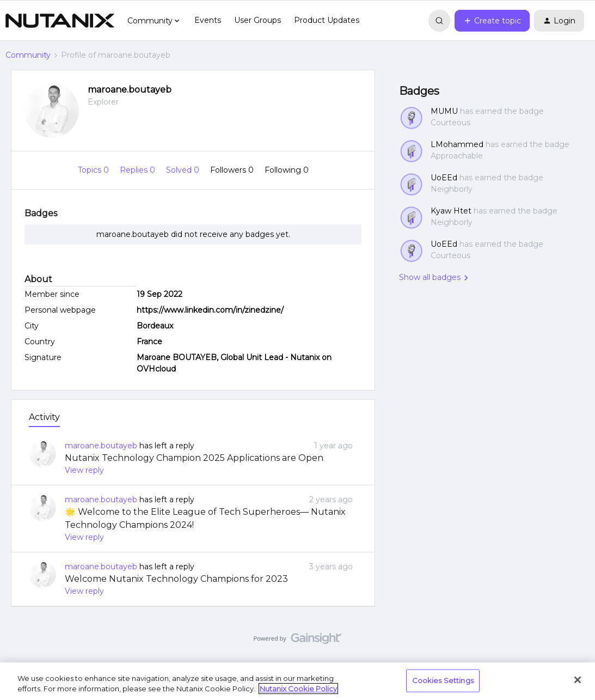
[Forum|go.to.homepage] (60, 21)
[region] (297, 681)
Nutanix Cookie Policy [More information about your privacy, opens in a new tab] (298, 689)
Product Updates (327, 20)
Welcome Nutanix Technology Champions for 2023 (176, 579)
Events (208, 20)
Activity (44, 417)
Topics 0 (94, 170)
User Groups (257, 20)
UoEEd (444, 178)
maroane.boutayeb (130, 90)
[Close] (578, 680)
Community (28, 55)
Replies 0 (139, 170)
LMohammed (457, 144)
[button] (492, 21)
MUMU (444, 111)
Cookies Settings (443, 680)
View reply (84, 470)
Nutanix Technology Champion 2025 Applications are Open (194, 458)
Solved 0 (184, 170)
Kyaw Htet (451, 211)
